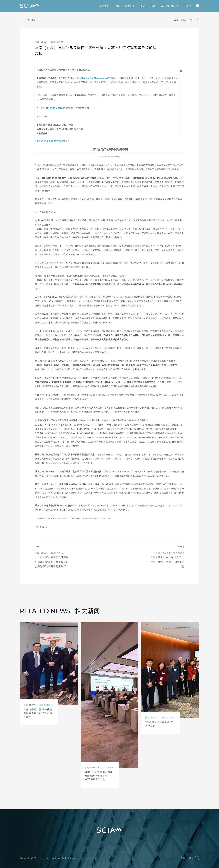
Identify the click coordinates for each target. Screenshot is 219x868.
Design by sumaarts (91, 858)
